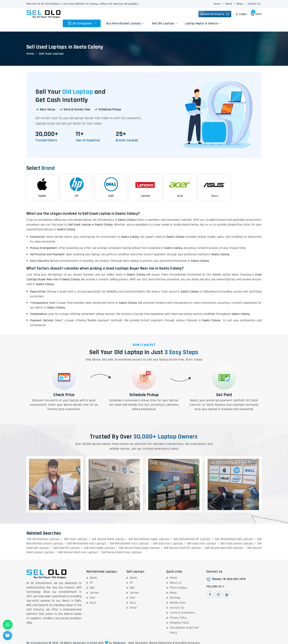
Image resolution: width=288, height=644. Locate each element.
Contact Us (254, 4)
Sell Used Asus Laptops (168, 541)
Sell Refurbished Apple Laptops (149, 536)
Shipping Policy (179, 620)
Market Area (178, 600)
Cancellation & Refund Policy (184, 627)
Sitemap (175, 595)
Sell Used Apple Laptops (99, 545)
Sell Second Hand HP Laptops (182, 545)
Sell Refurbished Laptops (43, 536)
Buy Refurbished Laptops (126, 23)
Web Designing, (138, 640)
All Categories (82, 23)
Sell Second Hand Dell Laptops (224, 545)
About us (176, 580)
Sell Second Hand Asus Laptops (122, 549)
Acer (93, 595)
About (229, 4)
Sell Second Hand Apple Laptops (139, 545)
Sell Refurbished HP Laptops (192, 536)
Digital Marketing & (162, 640)
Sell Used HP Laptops (67, 545)
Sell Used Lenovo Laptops (237, 541)
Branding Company (187, 640)
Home (217, 4)
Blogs (240, 4)
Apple (93, 575)
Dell (92, 585)
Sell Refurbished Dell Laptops (234, 536)
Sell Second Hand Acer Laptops (78, 549)
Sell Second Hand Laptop (108, 536)
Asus (93, 600)
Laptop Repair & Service (204, 23)
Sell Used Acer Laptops (202, 541)
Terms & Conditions (182, 610)
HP (91, 580)
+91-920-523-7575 (234, 576)
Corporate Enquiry (214, 14)
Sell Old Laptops (165, 23)
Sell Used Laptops (76, 536)
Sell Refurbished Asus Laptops (129, 541)
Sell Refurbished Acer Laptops (87, 541)
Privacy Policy (178, 615)
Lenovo (94, 590)
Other (133, 605)
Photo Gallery (178, 585)
